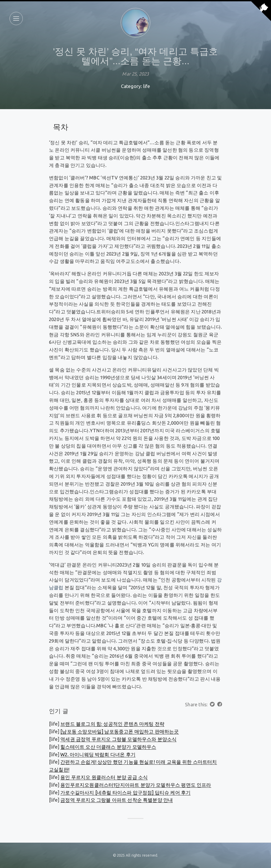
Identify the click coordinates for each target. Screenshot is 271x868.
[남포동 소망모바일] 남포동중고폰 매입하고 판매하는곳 (119, 731)
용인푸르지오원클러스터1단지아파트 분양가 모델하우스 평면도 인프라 (136, 785)
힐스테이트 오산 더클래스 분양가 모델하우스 (108, 747)
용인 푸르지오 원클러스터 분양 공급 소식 (104, 777)
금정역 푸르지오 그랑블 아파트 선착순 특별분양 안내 (117, 800)
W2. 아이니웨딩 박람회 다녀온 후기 (98, 754)
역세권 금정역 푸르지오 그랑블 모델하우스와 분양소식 (118, 739)
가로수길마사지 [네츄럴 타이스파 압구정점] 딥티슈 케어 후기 (125, 792)
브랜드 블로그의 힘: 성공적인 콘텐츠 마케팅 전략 (112, 724)
